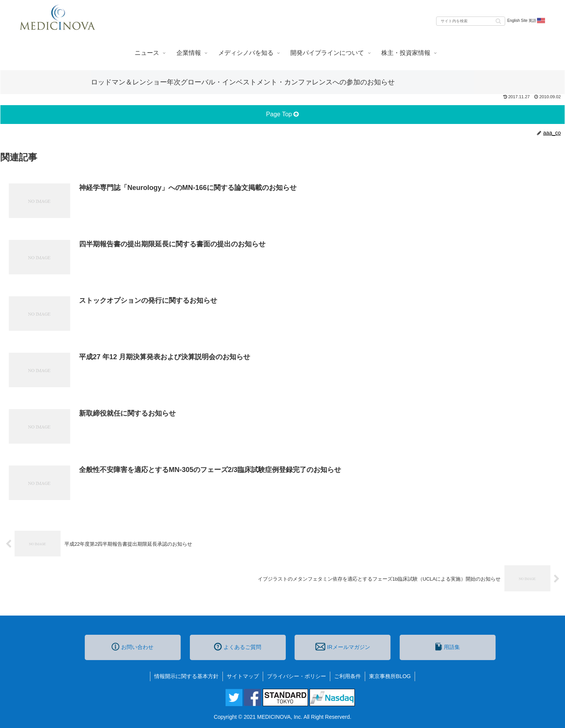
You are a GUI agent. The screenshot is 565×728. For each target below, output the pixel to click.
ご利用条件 (348, 676)
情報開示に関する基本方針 (186, 676)
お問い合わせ (133, 647)
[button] (498, 21)
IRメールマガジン (343, 647)
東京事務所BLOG (390, 676)
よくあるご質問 (238, 647)
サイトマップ (243, 676)
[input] (471, 21)
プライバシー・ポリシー (297, 676)
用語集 (448, 647)
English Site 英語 (526, 21)
